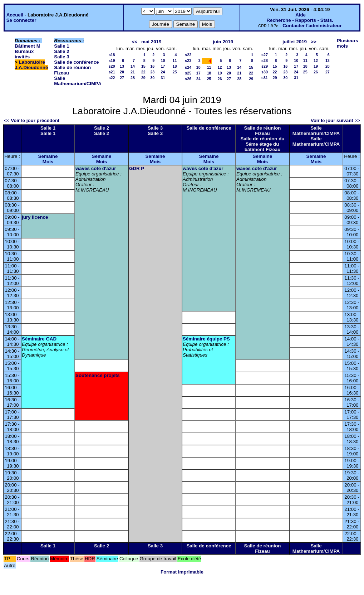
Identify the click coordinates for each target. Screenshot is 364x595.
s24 (188, 67)
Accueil (15, 15)
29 (143, 78)
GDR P (137, 168)
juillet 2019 (295, 42)
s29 (265, 66)
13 (122, 66)
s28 (265, 61)
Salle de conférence (76, 62)
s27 (265, 55)
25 (174, 72)
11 (174, 61)
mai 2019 (151, 42)
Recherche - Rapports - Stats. (300, 20)
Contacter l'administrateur (312, 26)
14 (133, 66)
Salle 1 (62, 46)
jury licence (35, 217)
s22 (112, 78)
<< (134, 42)
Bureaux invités (24, 54)
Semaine (48, 156)
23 (152, 72)
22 (143, 72)
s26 (188, 79)
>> (314, 42)
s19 (112, 61)
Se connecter (21, 20)
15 (143, 66)
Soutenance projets (98, 375)
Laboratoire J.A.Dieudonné (31, 65)
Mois (48, 162)
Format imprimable (182, 572)
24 (163, 72)
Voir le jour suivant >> (335, 120)
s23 (188, 61)
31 (163, 78)
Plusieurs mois (348, 43)
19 (220, 73)
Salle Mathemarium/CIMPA (78, 81)
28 (133, 78)
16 (152, 66)
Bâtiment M (28, 46)
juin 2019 (223, 42)
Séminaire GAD (39, 339)
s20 (112, 66)
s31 (265, 78)
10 (163, 61)
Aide (301, 15)
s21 (112, 72)
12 (220, 67)
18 (174, 66)
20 (122, 72)
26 (220, 79)
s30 (265, 72)
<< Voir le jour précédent (32, 120)
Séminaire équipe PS (206, 339)
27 (122, 78)
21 (133, 72)
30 (152, 78)
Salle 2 (62, 51)
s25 (188, 73)
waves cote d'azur (96, 168)
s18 (112, 55)
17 (163, 66)
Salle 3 (62, 57)
